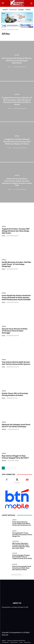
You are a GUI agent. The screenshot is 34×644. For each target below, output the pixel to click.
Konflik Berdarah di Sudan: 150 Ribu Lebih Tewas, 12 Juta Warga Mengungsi (16, 264)
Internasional (11, 30)
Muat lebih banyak (17, 575)
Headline (15, 553)
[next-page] (15, 468)
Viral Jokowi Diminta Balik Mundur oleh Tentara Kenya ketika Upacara (16, 363)
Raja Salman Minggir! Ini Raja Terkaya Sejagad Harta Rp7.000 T (15, 457)
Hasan (4, 236)
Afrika (17, 55)
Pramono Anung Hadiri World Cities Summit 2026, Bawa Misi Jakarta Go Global (22, 568)
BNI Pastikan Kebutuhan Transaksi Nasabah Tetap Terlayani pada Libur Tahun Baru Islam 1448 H (21, 546)
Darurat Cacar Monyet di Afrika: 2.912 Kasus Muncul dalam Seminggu (15, 331)
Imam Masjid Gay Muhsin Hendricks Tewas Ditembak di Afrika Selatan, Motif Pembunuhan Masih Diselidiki (16, 298)
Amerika (14, 520)
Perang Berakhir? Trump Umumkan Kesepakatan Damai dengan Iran (22, 535)
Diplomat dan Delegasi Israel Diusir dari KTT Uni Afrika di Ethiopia (16, 426)
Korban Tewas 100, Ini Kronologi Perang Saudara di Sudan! (15, 394)
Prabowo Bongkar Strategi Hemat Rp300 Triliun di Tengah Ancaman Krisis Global (22, 557)
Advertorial (16, 541)
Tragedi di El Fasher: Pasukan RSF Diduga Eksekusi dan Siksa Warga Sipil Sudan (16, 231)
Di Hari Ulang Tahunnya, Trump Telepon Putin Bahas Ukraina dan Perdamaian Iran (22, 524)
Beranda (4, 30)
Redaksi (4, 429)
